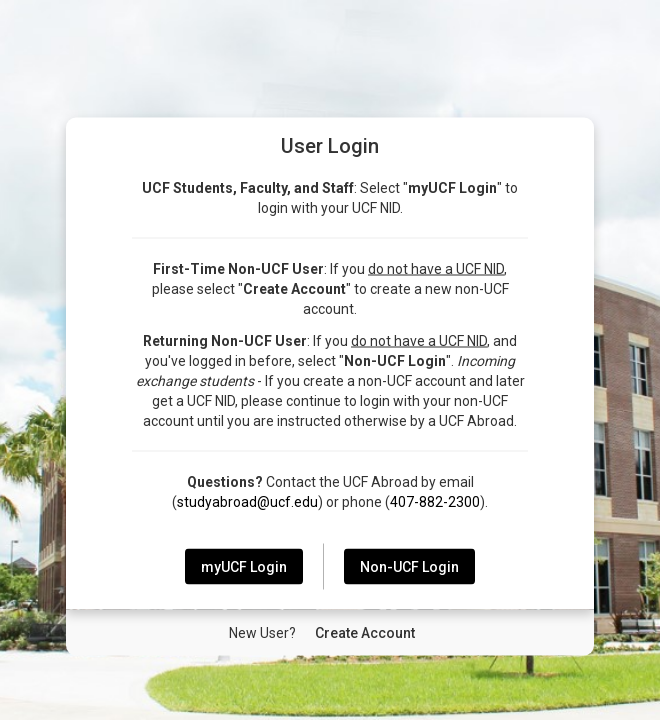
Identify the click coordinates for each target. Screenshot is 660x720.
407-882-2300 (435, 502)
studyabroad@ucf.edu (247, 502)
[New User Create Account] (365, 633)
